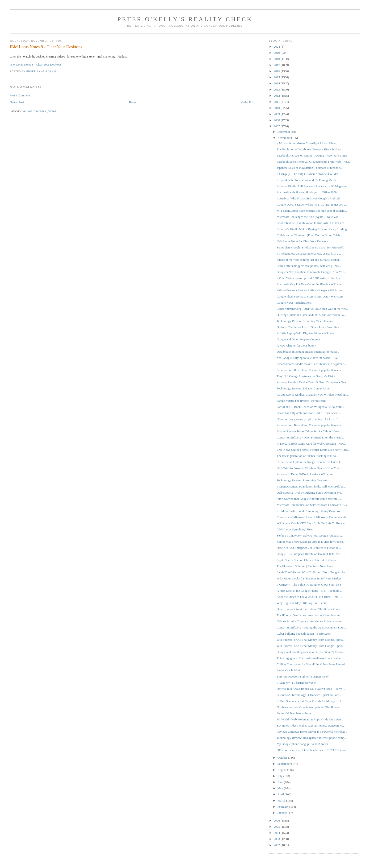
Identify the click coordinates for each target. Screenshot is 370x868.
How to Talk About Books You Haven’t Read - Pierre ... (311, 689)
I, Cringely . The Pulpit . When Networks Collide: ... (309, 174)
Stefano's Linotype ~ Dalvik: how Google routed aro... (310, 535)
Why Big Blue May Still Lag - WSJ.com (302, 603)
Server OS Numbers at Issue (294, 713)
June (281, 782)
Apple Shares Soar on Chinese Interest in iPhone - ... (309, 560)
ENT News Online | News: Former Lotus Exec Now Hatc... (313, 450)
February (283, 807)
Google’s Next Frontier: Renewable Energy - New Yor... (311, 272)
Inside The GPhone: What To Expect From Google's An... (312, 572)
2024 (277, 47)
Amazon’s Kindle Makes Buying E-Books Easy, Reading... (313, 229)
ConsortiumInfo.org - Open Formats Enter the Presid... (310, 437)
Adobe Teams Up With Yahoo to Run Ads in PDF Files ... (312, 223)
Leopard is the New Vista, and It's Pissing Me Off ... (309, 180)
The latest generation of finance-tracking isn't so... (307, 456)
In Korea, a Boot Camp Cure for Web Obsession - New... (312, 444)
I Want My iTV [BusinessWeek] (296, 683)
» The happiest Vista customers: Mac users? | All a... (309, 254)
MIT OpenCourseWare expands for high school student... (312, 211)
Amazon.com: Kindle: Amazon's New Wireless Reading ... (313, 395)
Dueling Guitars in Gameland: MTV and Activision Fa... (311, 315)
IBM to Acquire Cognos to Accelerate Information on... (311, 621)
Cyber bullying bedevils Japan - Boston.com (304, 634)
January (283, 813)
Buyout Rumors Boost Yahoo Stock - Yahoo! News (308, 431)
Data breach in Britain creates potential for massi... (308, 352)
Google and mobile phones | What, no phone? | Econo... (311, 652)
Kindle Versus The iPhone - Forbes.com (301, 401)
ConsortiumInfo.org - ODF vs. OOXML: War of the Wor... (313, 309)
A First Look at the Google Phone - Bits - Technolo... (309, 591)
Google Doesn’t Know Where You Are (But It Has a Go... (312, 205)
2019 (277, 53)
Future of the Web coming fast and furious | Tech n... (309, 260)
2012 (277, 96)
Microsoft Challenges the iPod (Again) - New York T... (311, 217)
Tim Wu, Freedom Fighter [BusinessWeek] (303, 676)
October (283, 758)
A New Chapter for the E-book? (296, 345)
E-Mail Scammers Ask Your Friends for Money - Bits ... (311, 701)
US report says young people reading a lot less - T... (309, 419)
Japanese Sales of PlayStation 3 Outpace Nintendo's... (310, 168)
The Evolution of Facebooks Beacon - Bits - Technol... (310, 149)
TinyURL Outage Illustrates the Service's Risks (306, 376)
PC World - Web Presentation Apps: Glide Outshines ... (311, 719)
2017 (277, 65)
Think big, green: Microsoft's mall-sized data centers (309, 658)
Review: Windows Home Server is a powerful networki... (312, 732)
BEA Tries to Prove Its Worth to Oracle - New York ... (310, 468)
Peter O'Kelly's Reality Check (185, 19)
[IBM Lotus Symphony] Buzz (295, 529)
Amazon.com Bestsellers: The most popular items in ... (310, 370)
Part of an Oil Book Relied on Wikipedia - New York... (310, 407)
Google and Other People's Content (299, 339)
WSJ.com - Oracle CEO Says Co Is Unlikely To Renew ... (312, 523)
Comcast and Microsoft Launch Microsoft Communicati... (313, 517)
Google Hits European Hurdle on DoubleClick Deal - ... (311, 554)
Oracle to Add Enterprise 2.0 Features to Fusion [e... (309, 548)
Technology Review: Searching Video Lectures (306, 321)
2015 (277, 77)
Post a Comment (20, 95)
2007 (277, 126)
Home (133, 102)
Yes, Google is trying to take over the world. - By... (308, 358)
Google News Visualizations (294, 303)
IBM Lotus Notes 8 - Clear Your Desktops (36, 64)
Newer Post (17, 102)
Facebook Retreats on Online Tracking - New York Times (312, 155)
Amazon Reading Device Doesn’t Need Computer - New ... (313, 382)
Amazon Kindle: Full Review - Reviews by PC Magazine (312, 186)
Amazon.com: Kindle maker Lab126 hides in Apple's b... (312, 364)
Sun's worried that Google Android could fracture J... (309, 499)
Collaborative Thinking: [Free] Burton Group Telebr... (310, 235)
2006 (277, 820)
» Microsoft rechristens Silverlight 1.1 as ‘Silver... (307, 143)
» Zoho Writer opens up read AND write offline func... (310, 278)
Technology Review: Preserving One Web (303, 480)
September (284, 764)
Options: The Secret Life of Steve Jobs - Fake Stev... (309, 327)
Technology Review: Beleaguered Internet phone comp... (312, 738)
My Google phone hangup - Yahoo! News (302, 744)
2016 (277, 71)
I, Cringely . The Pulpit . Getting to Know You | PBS (309, 585)
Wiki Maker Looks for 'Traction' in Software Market (309, 578)
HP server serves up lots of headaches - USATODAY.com (312, 750)
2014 (277, 83)
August (282, 770)
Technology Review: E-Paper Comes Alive (303, 388)
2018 (277, 59)
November (284, 138)
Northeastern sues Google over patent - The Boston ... (310, 707)
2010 (277, 108)
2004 (277, 833)
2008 (277, 120)
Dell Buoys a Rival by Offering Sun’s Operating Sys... (310, 493)
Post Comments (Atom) (41, 111)
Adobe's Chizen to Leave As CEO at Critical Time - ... (310, 597)
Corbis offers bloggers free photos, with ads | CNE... (309, 266)
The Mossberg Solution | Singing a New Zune (305, 566)
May (281, 788)
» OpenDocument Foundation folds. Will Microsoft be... (311, 486)
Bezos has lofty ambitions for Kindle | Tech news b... (309, 413)
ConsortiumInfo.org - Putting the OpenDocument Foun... (312, 627)
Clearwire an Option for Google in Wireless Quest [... (310, 462)
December (284, 132)
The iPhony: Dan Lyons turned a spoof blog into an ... (310, 615)
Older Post (248, 102)
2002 (277, 845)
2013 (277, 89)
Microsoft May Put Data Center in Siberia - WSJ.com (310, 284)
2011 (277, 102)
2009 (277, 114)
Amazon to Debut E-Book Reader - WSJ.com (305, 474)
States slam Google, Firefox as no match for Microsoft (310, 247)
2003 (277, 839)
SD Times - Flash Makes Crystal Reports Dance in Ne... (311, 725)
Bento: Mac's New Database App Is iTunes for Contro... (311, 542)
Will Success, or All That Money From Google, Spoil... (311, 640)
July (280, 776)
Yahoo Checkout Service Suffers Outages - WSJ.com (309, 290)
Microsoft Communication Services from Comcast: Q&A (312, 505)
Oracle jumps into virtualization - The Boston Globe (309, 609)
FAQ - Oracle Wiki (288, 670)
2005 (277, 827)
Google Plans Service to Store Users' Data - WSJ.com (310, 296)
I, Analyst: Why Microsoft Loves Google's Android (308, 198)
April (281, 794)
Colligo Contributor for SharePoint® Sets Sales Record (311, 664)
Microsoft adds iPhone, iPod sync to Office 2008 (307, 192)
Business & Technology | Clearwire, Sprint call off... (309, 695)
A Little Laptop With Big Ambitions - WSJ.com (306, 333)
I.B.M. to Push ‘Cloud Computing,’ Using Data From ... (311, 511)
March (282, 800)
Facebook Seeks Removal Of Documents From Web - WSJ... (314, 162)
